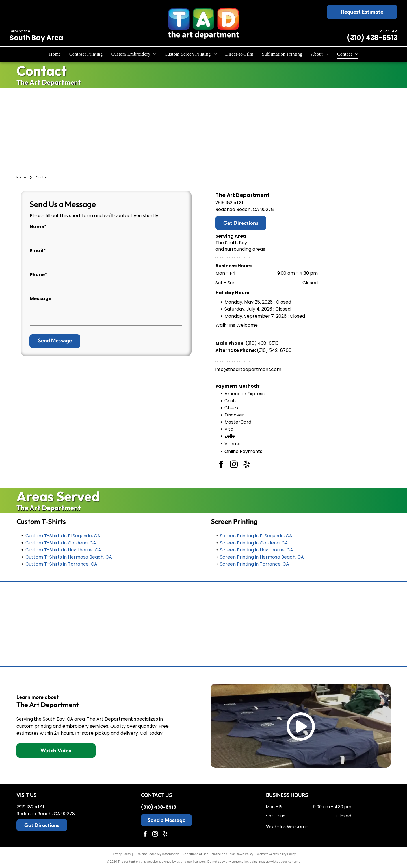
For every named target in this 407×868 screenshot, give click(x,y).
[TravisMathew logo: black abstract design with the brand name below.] (364, 604)
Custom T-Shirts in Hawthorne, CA (63, 550)
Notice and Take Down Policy (233, 854)
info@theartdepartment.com (248, 369)
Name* (38, 227)
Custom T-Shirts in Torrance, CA (61, 564)
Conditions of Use (195, 854)
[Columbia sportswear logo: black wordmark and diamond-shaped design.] (284, 604)
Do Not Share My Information (158, 854)
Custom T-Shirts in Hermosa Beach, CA (69, 557)
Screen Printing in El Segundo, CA (256, 536)
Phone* (38, 275)
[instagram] (234, 465)
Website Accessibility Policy (276, 854)
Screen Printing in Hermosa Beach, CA (262, 557)
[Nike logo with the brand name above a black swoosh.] (123, 644)
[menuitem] (55, 54)
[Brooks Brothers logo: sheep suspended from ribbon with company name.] (123, 604)
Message (41, 299)
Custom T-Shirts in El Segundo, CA (63, 536)
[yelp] (246, 465)
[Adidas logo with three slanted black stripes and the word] (364, 644)
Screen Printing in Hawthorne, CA (256, 550)
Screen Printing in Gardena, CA (254, 543)
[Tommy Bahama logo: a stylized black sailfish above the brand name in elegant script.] (43, 604)
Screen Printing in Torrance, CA (255, 564)
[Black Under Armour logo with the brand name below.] (43, 644)
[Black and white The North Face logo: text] (284, 644)
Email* (38, 251)
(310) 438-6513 (372, 38)
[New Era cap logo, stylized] (203, 644)
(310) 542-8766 (274, 350)
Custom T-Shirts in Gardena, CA (61, 543)
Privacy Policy (121, 854)
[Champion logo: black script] (203, 604)
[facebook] (221, 465)
